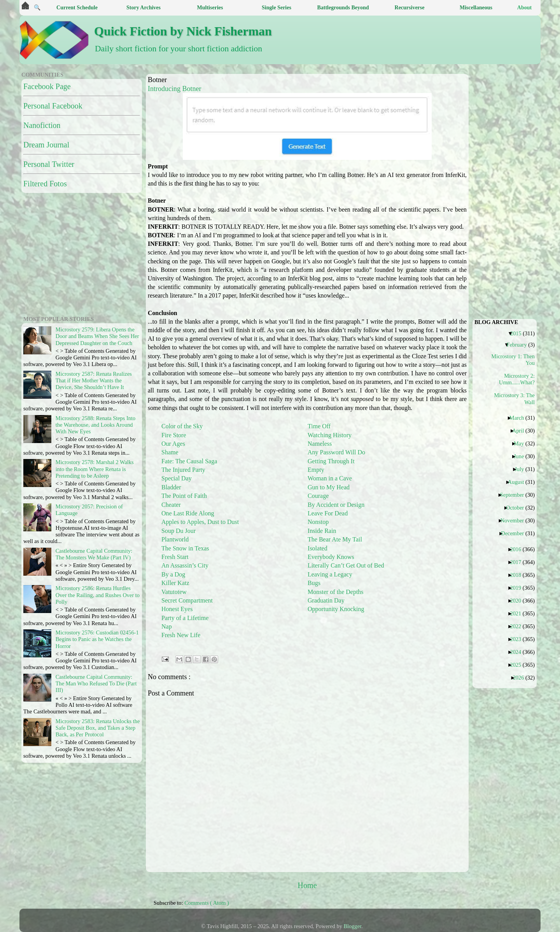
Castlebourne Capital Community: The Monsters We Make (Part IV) (94, 554)
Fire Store (174, 435)
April (521, 431)
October (518, 508)
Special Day (177, 478)
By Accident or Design (336, 505)
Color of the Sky (182, 426)
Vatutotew (174, 592)
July (522, 469)
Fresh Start (175, 557)
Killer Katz (175, 583)
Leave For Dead (328, 513)
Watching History (330, 435)
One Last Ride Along (188, 513)
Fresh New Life (181, 635)
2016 (518, 549)
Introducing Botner (174, 89)
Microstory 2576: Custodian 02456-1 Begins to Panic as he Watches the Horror (97, 639)
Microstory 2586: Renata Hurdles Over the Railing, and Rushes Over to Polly (98, 595)
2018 (518, 575)
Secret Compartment (187, 600)
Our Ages (173, 444)
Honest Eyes (177, 609)
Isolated (318, 548)
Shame (170, 452)
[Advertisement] (70, 253)
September (515, 495)
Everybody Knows (331, 557)
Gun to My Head (329, 487)
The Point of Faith (184, 496)
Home (307, 885)
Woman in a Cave (330, 478)
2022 (518, 626)
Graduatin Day (326, 600)
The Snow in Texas (185, 548)
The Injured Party (183, 470)
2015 (519, 333)
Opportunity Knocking (336, 609)
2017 (518, 562)
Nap (167, 626)
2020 (518, 601)
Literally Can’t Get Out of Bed (346, 565)
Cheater (171, 505)
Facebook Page (47, 86)
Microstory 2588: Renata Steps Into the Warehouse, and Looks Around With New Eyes (95, 425)
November (515, 520)
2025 (518, 665)
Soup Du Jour (178, 531)
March (520, 418)
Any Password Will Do (336, 452)
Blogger (353, 926)
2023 (518, 639)
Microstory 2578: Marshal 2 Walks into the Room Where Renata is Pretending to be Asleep (95, 469)
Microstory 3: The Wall (514, 399)
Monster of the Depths (336, 592)
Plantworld (175, 539)
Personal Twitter (49, 164)
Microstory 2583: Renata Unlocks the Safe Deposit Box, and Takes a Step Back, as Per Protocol (98, 728)
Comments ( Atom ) (207, 903)
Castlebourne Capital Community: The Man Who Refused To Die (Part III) (96, 684)
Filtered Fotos (45, 184)
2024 (518, 652)
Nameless (320, 444)
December (515, 533)
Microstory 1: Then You (514, 360)
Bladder (171, 487)
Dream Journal (46, 145)
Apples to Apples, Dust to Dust (200, 522)
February (520, 345)
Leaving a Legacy (330, 574)
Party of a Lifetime (185, 618)
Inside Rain (322, 531)
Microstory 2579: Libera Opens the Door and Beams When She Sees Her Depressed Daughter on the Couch (97, 336)
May (522, 443)
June (522, 456)
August (519, 482)
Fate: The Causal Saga (189, 461)
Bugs (314, 583)
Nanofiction (42, 125)
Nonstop (318, 522)
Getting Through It (331, 461)
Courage (318, 496)
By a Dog (173, 574)
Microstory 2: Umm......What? (517, 379)
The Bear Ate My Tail (335, 539)
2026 (521, 678)
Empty (316, 470)
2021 (518, 613)
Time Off (319, 426)
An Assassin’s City (185, 565)
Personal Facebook (53, 106)
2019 (518, 588)
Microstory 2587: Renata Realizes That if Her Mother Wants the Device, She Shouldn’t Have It (94, 381)
